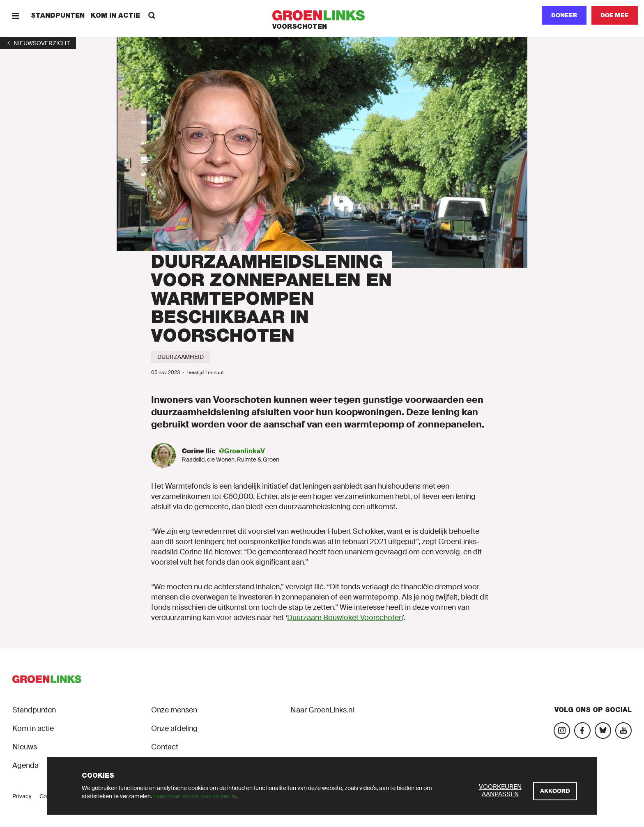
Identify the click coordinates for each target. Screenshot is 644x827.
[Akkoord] (555, 791)
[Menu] (15, 15)
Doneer (564, 15)
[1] (38, 43)
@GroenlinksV (242, 451)
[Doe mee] (615, 15)
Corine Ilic (199, 451)
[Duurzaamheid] (181, 357)
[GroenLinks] (322, 15)
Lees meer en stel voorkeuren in (195, 796)
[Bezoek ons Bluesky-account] (603, 731)
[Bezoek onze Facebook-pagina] (582, 731)
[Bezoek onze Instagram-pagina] (562, 731)
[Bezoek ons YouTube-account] (623, 731)
